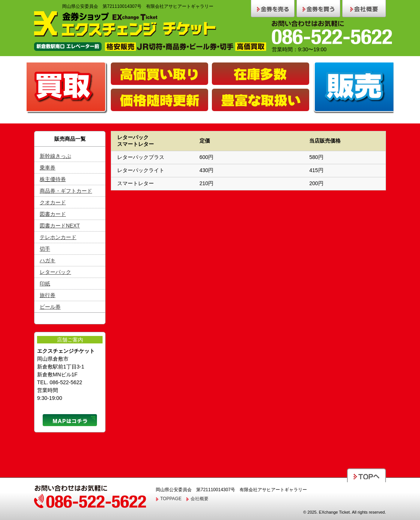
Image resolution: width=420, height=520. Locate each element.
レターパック (55, 272)
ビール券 (50, 307)
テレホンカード (58, 237)
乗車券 (48, 168)
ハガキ (48, 260)
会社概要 (200, 499)
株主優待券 (53, 179)
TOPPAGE (171, 499)
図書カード (53, 214)
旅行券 (48, 295)
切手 (45, 249)
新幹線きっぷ (55, 156)
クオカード (53, 202)
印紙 (45, 284)
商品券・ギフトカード (66, 191)
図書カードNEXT (60, 226)
